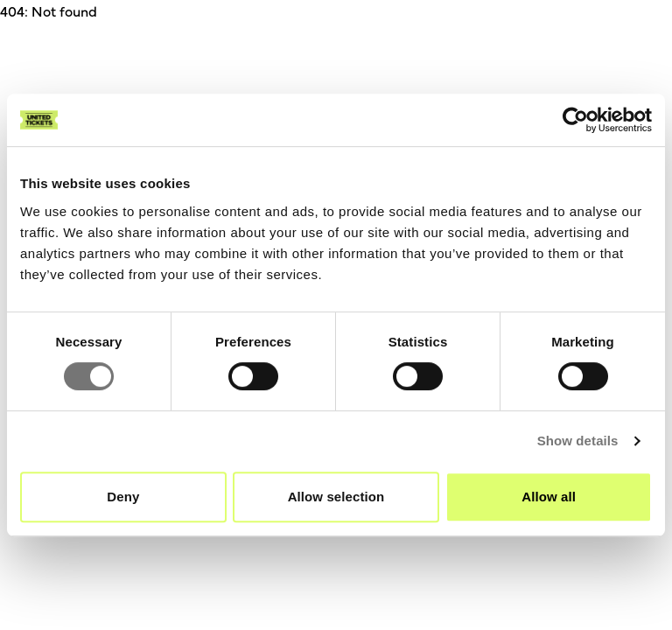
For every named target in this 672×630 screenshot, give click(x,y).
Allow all (549, 497)
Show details (578, 441)
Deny (123, 497)
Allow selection (336, 497)
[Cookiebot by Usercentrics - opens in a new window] (575, 120)
